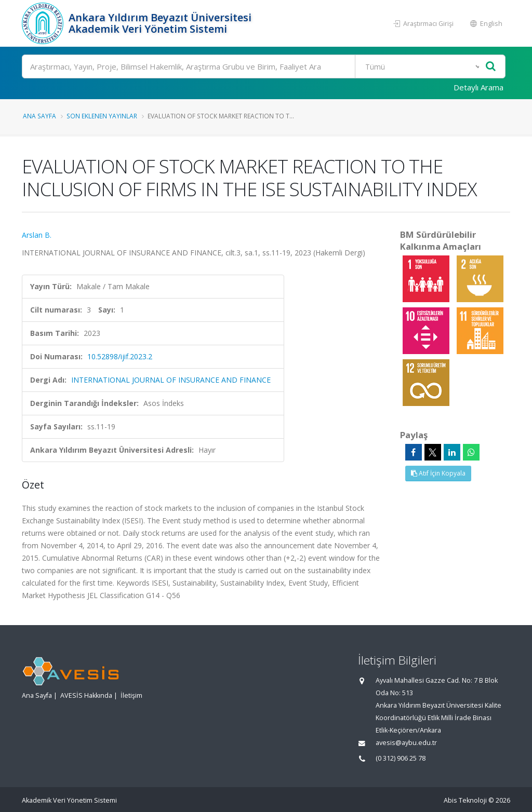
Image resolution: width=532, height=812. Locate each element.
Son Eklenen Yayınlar (102, 116)
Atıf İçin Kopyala (438, 473)
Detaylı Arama (478, 87)
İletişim (131, 695)
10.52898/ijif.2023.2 (120, 356)
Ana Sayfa (39, 116)
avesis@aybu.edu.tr (406, 743)
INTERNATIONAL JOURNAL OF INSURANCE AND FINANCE (171, 380)
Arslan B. (37, 235)
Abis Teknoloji (465, 800)
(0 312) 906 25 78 (401, 758)
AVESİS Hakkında (86, 695)
